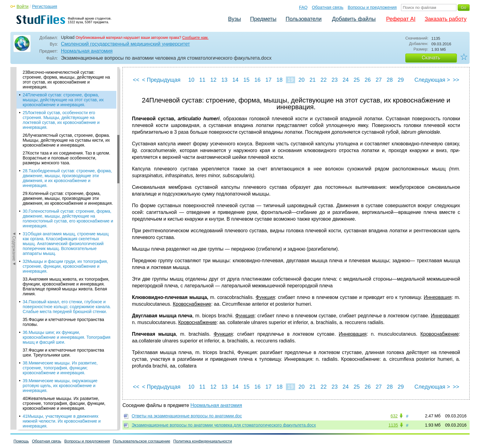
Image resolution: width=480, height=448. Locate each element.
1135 (393, 425)
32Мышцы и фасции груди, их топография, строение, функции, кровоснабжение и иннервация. (65, 266)
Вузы (234, 19)
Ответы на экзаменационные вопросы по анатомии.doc (187, 416)
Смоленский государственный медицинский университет (125, 44)
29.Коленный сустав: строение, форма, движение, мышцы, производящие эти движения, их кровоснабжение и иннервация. (68, 198)
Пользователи (304, 19)
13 (224, 80)
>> (456, 80)
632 (394, 416)
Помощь (21, 441)
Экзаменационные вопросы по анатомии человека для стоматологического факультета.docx (224, 425)
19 (291, 80)
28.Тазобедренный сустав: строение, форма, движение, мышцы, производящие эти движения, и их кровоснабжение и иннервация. (67, 178)
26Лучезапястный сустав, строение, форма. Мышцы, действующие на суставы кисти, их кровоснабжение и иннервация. (66, 140)
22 (324, 80)
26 (368, 80)
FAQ (303, 7)
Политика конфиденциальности (203, 441)
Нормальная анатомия (87, 51)
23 (335, 80)
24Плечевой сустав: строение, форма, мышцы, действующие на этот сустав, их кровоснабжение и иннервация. (63, 100)
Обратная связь (328, 7)
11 (202, 80)
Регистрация (45, 6)
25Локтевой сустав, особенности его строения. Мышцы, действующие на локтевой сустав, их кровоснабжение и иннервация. (61, 120)
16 (257, 80)
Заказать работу (446, 19)
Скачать (431, 58)
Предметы (263, 19)
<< (136, 80)
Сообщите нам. (195, 38)
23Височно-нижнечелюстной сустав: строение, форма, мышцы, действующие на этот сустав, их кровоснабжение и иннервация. (66, 80)
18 (279, 80)
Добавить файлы (354, 19)
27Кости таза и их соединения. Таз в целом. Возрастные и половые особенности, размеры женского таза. (66, 158)
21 (313, 80)
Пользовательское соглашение (142, 441)
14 (235, 80)
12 (213, 80)
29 (401, 80)
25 (357, 80)
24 (346, 80)
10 (191, 80)
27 (379, 80)
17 (268, 80)
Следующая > (432, 80)
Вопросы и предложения (372, 7)
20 (302, 80)
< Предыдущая (161, 80)
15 (246, 80)
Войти (22, 6)
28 (390, 80)
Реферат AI (401, 19)
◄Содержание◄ (14, 174)
